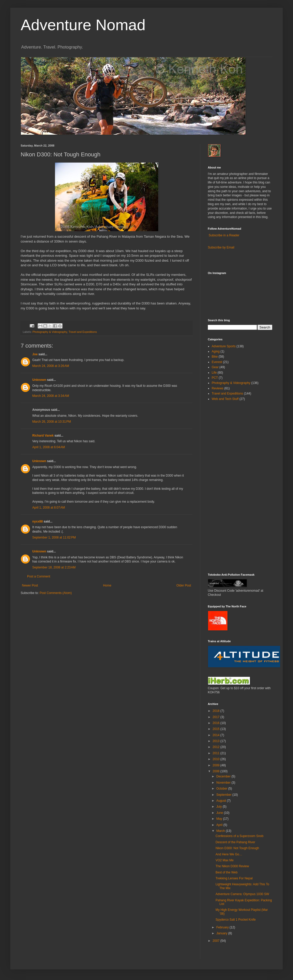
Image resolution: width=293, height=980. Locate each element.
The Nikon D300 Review (232, 866)
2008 (217, 771)
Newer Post (30, 585)
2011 (217, 753)
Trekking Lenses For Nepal (234, 878)
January (222, 933)
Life (214, 373)
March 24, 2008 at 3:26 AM (51, 366)
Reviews (217, 388)
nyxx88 (38, 521)
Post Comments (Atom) (56, 593)
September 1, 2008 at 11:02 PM (54, 537)
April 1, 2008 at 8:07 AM (49, 508)
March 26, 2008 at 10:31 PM (52, 422)
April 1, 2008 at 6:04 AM (49, 447)
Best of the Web (227, 872)
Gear (215, 367)
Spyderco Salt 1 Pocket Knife (236, 920)
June (220, 813)
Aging (216, 351)
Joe (35, 354)
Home (107, 585)
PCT (215, 378)
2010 (217, 759)
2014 (217, 735)
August (222, 801)
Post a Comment (39, 576)
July (220, 807)
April (220, 825)
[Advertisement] (223, 487)
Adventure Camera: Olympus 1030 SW (242, 894)
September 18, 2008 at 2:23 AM (54, 567)
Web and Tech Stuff (225, 399)
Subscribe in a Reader (224, 235)
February (223, 927)
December (224, 776)
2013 (217, 741)
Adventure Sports (224, 346)
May (220, 819)
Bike (215, 357)
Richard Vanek (43, 436)
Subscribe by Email (221, 247)
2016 (217, 723)
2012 (217, 747)
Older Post (184, 585)
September (224, 795)
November (224, 783)
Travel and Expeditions (83, 332)
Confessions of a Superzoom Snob (239, 836)
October (222, 789)
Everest (217, 362)
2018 (217, 711)
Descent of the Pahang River (235, 842)
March (221, 831)
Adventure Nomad (83, 25)
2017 (217, 717)
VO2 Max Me (225, 860)
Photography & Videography (50, 332)
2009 (217, 765)
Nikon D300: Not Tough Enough (237, 848)
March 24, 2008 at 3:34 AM (51, 396)
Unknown (39, 380)
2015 (217, 729)
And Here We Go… (229, 854)
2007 (217, 941)
